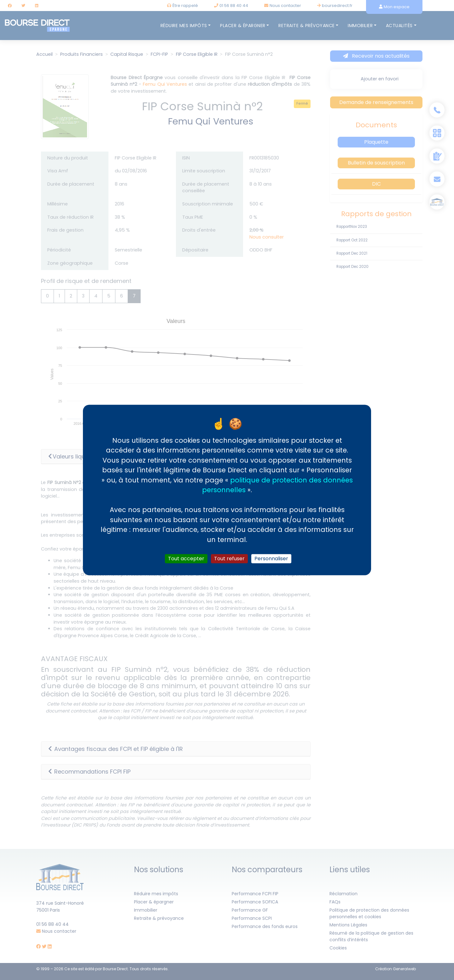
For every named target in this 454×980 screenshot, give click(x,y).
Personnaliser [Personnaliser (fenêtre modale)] (271, 559)
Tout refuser (229, 559)
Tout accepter (186, 559)
